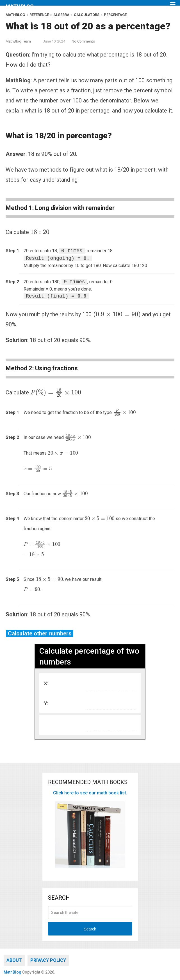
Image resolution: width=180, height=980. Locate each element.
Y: (46, 703)
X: (46, 683)
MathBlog (20, 6)
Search (90, 929)
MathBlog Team (18, 41)
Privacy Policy (48, 960)
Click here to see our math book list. (90, 793)
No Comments (83, 41)
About (14, 960)
